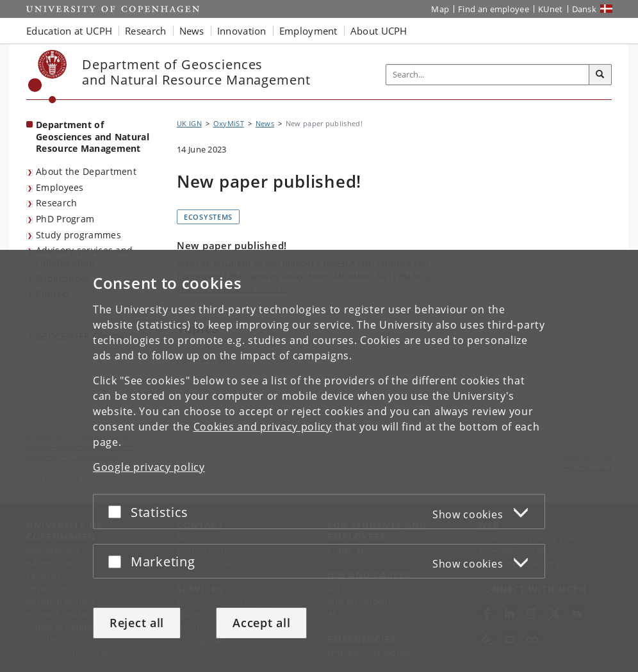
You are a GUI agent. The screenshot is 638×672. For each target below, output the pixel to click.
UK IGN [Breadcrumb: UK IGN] (189, 123)
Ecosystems (208, 217)
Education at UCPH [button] (69, 31)
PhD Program (65, 219)
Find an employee (494, 9)
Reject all (137, 623)
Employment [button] (308, 31)
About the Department (86, 171)
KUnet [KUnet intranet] (551, 9)
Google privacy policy (149, 467)
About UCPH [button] (379, 31)
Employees (60, 187)
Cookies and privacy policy (263, 427)
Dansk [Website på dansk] (585, 9)
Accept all (261, 623)
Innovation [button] (242, 31)
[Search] (600, 75)
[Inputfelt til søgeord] (488, 75)
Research (56, 203)
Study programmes (78, 235)
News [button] (192, 31)
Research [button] (145, 31)
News (265, 123)
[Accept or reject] (118, 512)
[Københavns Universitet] (48, 77)
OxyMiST (229, 123)
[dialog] (319, 461)
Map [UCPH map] (440, 9)
